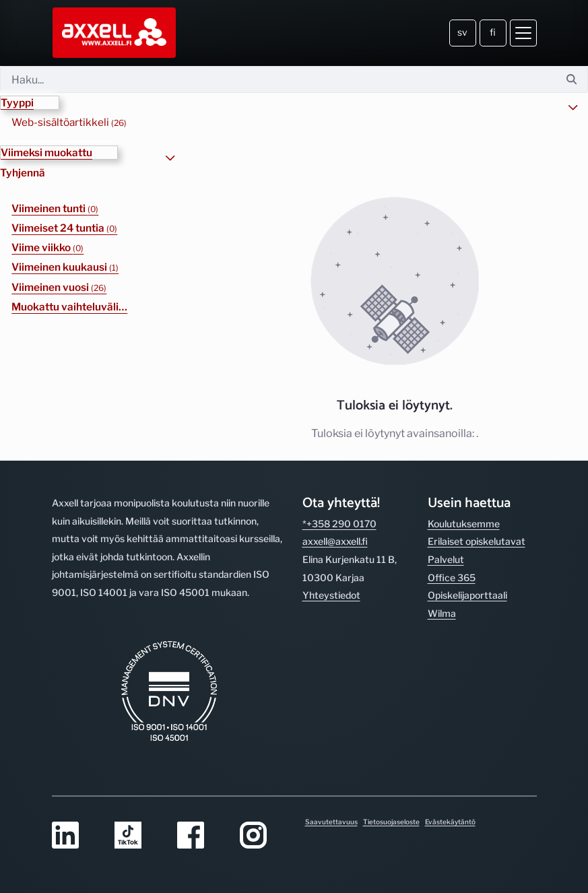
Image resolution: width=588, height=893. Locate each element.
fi (493, 32)
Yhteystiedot (331, 595)
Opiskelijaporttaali (467, 595)
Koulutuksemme (464, 524)
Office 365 (452, 577)
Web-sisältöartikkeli (69, 122)
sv (462, 32)
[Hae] (278, 79)
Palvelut (446, 559)
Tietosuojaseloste (391, 822)
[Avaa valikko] (523, 33)
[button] (30, 103)
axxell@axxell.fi (335, 541)
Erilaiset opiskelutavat (477, 541)
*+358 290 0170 (339, 524)
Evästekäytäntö (450, 822)
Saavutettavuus (331, 822)
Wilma (442, 613)
